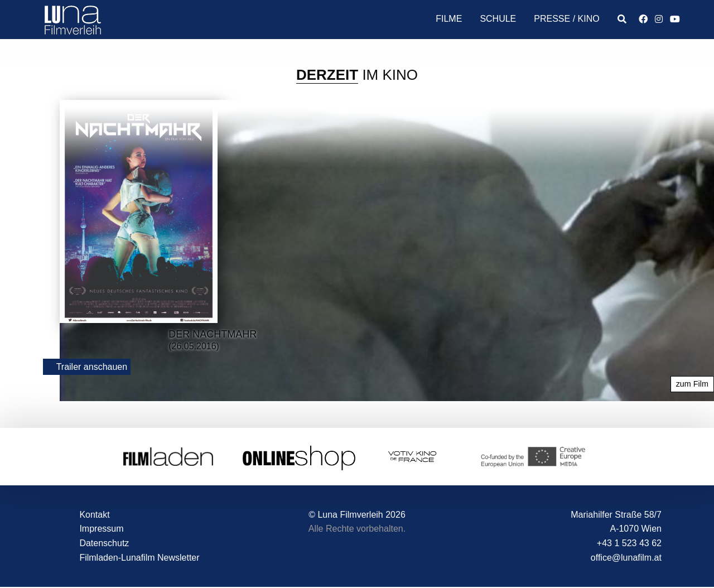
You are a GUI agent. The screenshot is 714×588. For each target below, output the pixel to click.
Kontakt (94, 515)
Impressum (101, 529)
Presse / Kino (566, 19)
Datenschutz (104, 543)
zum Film (692, 384)
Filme (449, 19)
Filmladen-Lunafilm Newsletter (139, 558)
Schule (498, 19)
